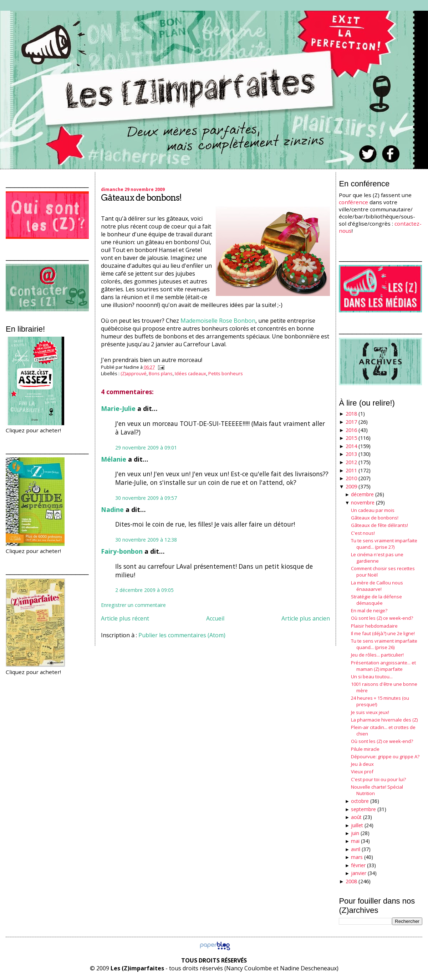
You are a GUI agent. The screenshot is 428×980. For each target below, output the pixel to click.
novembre (363, 502)
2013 (351, 454)
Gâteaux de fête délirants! (379, 525)
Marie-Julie (118, 408)
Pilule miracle (365, 749)
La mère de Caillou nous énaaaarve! (377, 586)
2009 (351, 486)
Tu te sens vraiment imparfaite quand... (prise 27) (384, 544)
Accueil (215, 618)
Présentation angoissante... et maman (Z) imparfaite (383, 666)
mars (357, 857)
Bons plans (161, 373)
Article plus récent (125, 618)
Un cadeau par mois (373, 510)
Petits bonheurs (226, 373)
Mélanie (114, 459)
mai (355, 841)
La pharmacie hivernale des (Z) (384, 720)
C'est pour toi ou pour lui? (378, 779)
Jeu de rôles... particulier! (377, 655)
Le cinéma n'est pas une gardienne (377, 558)
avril (356, 849)
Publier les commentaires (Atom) (182, 635)
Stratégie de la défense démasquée (376, 600)
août (356, 817)
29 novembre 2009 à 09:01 (146, 448)
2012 (351, 462)
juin (355, 833)
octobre (360, 801)
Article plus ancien (306, 618)
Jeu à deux (362, 764)
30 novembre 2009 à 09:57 (146, 498)
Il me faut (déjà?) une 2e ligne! (383, 633)
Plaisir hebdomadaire (374, 626)
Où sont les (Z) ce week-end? (382, 618)
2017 (351, 422)
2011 (351, 470)
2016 (351, 430)
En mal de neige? (369, 610)
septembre (363, 809)
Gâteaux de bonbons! (141, 198)
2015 (351, 438)
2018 (351, 414)
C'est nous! (363, 533)
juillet (357, 825)
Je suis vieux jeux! (370, 712)
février (358, 865)
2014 (351, 446)
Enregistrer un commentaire (133, 605)
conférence (353, 202)
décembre (362, 494)
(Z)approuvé (134, 373)
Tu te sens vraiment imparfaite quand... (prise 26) (384, 644)
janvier (359, 873)
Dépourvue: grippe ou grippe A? (385, 757)
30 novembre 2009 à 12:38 (146, 540)
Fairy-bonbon (122, 551)
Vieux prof (362, 772)
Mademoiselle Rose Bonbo (216, 321)
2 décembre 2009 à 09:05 (144, 590)
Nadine (112, 509)
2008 (351, 881)
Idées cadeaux (190, 373)
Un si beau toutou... (372, 677)
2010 (351, 478)
